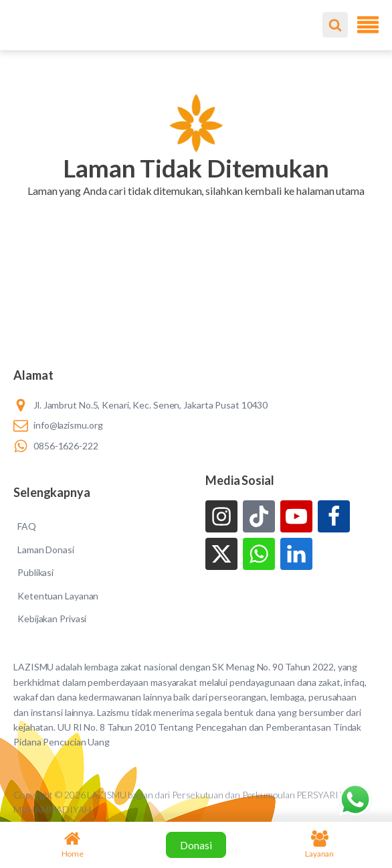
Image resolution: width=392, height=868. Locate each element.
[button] (196, 208)
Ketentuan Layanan (58, 596)
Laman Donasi (46, 550)
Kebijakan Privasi (52, 619)
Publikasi (35, 572)
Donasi (196, 845)
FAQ (27, 526)
